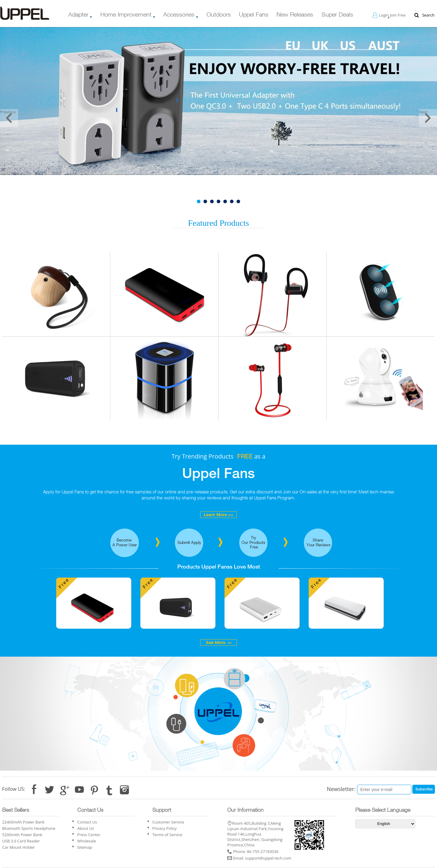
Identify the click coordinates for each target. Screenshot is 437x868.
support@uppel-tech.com (268, 858)
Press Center (89, 835)
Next (423, 112)
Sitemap (85, 847)
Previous (8, 112)
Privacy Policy (165, 828)
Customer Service (168, 822)
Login (384, 15)
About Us (86, 828)
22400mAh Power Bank (23, 822)
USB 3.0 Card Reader (21, 841)
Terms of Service (167, 835)
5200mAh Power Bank (22, 835)
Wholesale (87, 841)
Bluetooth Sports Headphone (29, 828)
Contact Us (87, 822)
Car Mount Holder (18, 847)
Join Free (398, 15)
